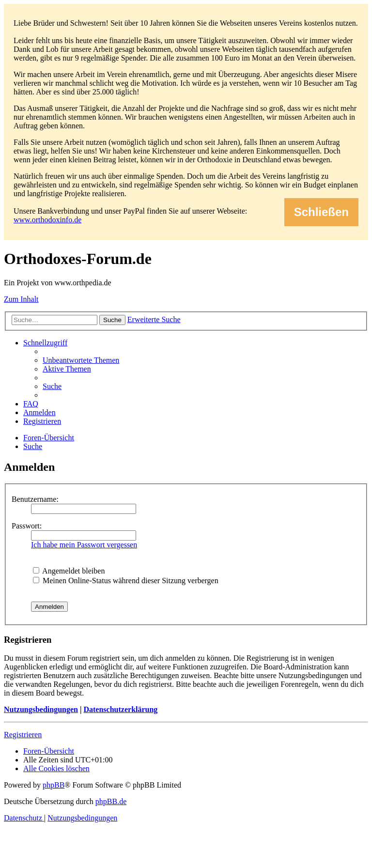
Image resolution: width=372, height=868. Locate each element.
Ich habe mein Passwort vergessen (84, 545)
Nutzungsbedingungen (41, 709)
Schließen (321, 212)
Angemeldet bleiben (69, 571)
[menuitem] (81, 360)
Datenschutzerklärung (120, 709)
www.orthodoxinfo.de (47, 220)
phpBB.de (111, 801)
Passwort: (27, 526)
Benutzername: (35, 499)
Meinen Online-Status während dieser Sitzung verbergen (126, 581)
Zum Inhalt (21, 299)
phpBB (54, 785)
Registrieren (23, 735)
